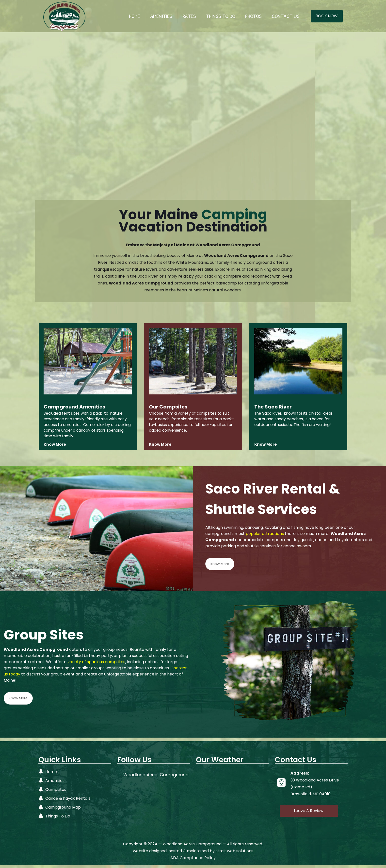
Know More (220, 567)
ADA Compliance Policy (193, 861)
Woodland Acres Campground (156, 778)
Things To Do (58, 819)
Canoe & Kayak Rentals (68, 801)
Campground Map (63, 810)
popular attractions (265, 537)
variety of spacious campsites (96, 664)
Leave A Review (309, 814)
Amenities (55, 784)
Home (51, 775)
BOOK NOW (327, 16)
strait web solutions (234, 854)
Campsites (56, 792)
